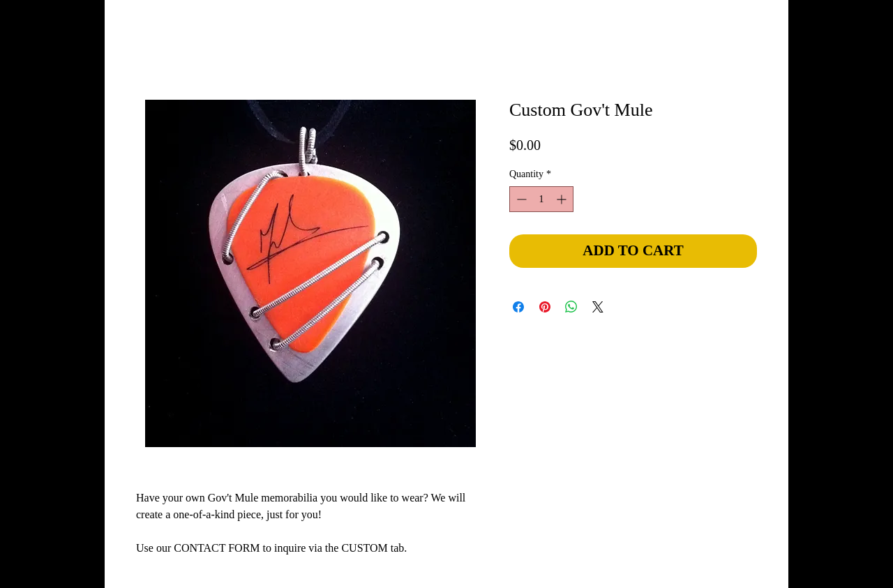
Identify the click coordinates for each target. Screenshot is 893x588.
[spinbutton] (541, 199)
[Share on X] (598, 307)
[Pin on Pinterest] (545, 307)
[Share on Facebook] (518, 307)
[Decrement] (520, 199)
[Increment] (563, 199)
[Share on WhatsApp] (571, 307)
